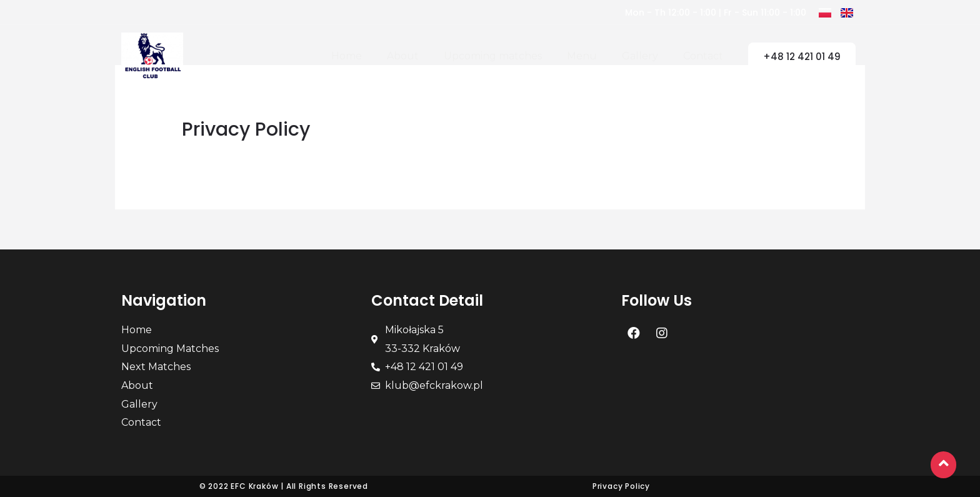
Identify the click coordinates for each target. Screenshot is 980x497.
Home (347, 56)
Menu (582, 56)
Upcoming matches (493, 56)
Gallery (640, 56)
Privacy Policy (621, 486)
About (403, 56)
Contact (703, 56)
